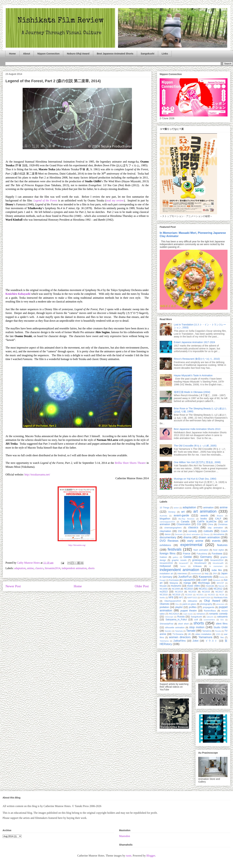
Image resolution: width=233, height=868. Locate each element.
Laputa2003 (189, 580)
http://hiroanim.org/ (77, 545)
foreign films (168, 553)
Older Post (142, 586)
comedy (193, 531)
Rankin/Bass (210, 611)
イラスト (212, 641)
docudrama (219, 534)
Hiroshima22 (200, 563)
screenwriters (209, 620)
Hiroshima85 (218, 563)
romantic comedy (218, 614)
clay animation (215, 528)
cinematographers (173, 528)
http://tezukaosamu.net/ (37, 475)
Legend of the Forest (45, 200)
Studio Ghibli (220, 627)
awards (204, 516)
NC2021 (200, 595)
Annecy (172, 512)
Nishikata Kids (221, 598)
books (204, 519)
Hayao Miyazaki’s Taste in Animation (193, 375)
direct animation (193, 534)
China (210, 524)
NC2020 (189, 595)
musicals (210, 586)
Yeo (222, 637)
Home (12, 54)
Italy (207, 574)
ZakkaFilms (180, 641)
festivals (174, 549)
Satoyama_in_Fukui (176, 619)
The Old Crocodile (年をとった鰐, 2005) (195, 446)
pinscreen (220, 604)
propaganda (208, 607)
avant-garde (181, 515)
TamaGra (207, 631)
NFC (181, 598)
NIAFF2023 (192, 598)
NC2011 (203, 589)
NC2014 (179, 592)
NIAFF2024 (206, 598)
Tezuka (218, 631)
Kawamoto (206, 577)
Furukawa (217, 554)
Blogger (151, 856)
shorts (91, 568)
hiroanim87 (184, 563)
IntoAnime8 (196, 574)
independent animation (74, 568)
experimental (191, 545)
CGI (199, 524)
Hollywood (165, 566)
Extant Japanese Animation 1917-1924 (195, 342)
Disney (207, 534)
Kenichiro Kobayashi (18, 294)
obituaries (193, 601)
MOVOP (220, 583)
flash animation (201, 550)
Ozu (177, 604)
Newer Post (13, 586)
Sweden (168, 631)
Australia (163, 516)
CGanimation (183, 524)
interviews (182, 574)
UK (189, 634)
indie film (217, 570)
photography (206, 604)
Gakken (163, 557)
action (176, 508)
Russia (181, 617)
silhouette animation (175, 628)
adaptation (20, 568)
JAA (215, 574)
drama (187, 537)
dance (168, 534)
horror (183, 566)
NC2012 (218, 589)
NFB (171, 597)
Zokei (195, 641)
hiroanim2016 (166, 563)
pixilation (164, 607)
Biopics (220, 516)
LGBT (204, 580)
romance (201, 614)
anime (30, 568)
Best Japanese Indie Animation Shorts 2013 (197, 429)
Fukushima (202, 554)
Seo (222, 620)
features (222, 545)
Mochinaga (204, 583)
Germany (206, 557)
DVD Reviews (169, 541)
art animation (205, 511)
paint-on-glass (189, 604)
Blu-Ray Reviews (186, 519)
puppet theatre (189, 611)
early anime (195, 541)
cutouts (208, 531)
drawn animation (209, 537)
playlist (179, 607)
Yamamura (205, 637)
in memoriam (216, 566)
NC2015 (192, 592)
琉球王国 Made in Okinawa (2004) (192, 392)
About (27, 54)
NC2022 (211, 595)
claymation (165, 531)
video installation (203, 634)
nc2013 (164, 592)
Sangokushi (147, 54)
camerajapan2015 (167, 522)
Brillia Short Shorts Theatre (130, 463)
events (216, 541)
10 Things (164, 508)
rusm (128, 856)
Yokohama (164, 641)
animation (208, 507)
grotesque (198, 560)
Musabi (163, 586)
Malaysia (174, 583)
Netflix (162, 598)
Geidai (188, 557)
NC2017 (219, 592)
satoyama (222, 617)
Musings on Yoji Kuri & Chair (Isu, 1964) (195, 479)
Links (165, 54)
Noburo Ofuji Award (78, 54)
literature (217, 580)
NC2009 (176, 589)
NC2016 (206, 592)
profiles (193, 607)
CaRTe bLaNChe (207, 522)
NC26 (222, 595)
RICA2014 (174, 614)
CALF (218, 519)
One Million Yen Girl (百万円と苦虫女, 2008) (197, 462)
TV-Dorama (178, 634)
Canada (185, 522)
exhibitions (165, 545)
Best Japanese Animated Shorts (115, 54)
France (187, 554)
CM (180, 531)
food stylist (218, 550)
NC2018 (164, 595)
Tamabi (191, 631)
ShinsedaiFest (167, 624)
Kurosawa (174, 580)
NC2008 (164, 589)
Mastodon (125, 836)
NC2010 (188, 589)
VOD (218, 634)
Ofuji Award (212, 601)
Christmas (223, 524)
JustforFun (185, 577)
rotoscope (169, 617)
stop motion (197, 627)
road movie (188, 614)
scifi (196, 620)
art (183, 512)
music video (194, 586)
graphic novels (179, 560)
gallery (176, 557)
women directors (180, 637)
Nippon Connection (48, 54)
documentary (168, 537)
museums (176, 586)
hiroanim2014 (53, 568)
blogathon (165, 519)
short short (183, 624)
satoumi (210, 617)
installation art (166, 574)
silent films (222, 624)
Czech (224, 531)
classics (39, 568)
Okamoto (165, 604)
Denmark (179, 534)
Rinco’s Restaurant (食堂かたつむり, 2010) (197, 359)
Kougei (163, 580)
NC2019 (176, 595)
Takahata (179, 631)
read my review (115, 200)
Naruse (221, 586)
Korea (222, 577)
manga (187, 583)
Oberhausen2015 (173, 601)
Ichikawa (197, 566)
